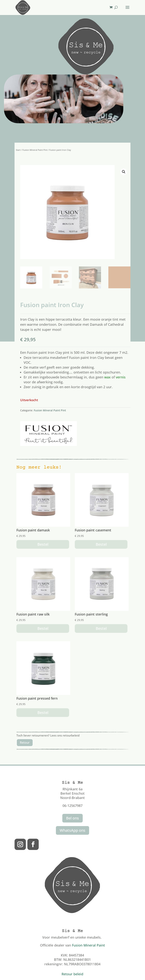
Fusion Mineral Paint (88, 945)
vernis (121, 377)
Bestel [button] (43, 544)
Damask (96, 324)
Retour (25, 743)
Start (18, 150)
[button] (124, 172)
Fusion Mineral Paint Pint (35, 150)
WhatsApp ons (72, 830)
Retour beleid (72, 974)
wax (107, 377)
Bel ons (72, 818)
